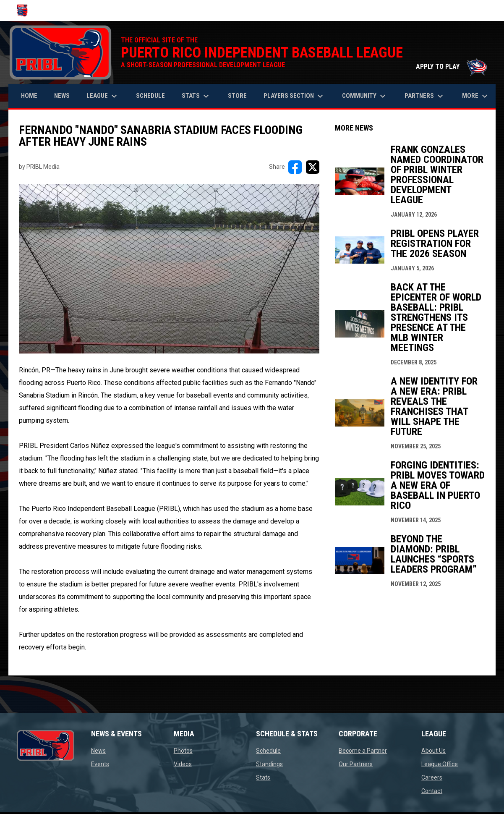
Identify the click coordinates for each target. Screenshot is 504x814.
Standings (269, 764)
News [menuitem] (62, 96)
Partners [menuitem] (425, 96)
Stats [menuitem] (196, 96)
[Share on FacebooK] (295, 167)
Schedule (268, 751)
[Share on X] (313, 167)
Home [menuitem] (29, 96)
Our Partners (356, 764)
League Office (440, 764)
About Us (433, 751)
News (98, 751)
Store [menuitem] (240, 96)
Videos (183, 764)
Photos (183, 751)
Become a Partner (363, 751)
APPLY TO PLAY (452, 67)
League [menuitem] (103, 96)
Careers (432, 777)
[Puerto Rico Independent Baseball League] (25, 10)
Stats (263, 777)
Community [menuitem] (365, 96)
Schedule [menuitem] (150, 96)
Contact (432, 791)
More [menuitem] (476, 96)
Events (100, 764)
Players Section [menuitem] (294, 96)
